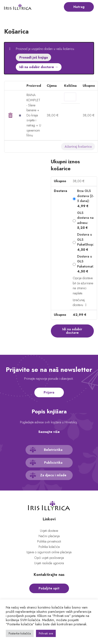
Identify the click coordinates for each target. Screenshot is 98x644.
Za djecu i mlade (53, 475)
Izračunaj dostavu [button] (79, 303)
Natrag (79, 7)
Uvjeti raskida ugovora (49, 563)
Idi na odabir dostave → (39, 67)
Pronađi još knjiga (34, 57)
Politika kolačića (49, 547)
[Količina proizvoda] (70, 97)
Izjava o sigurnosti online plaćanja (49, 552)
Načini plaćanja (49, 536)
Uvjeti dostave (49, 531)
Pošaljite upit (49, 588)
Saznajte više (49, 432)
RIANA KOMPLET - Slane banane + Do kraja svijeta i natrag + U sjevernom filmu (34, 115)
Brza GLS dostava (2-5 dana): (85, 198)
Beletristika (53, 450)
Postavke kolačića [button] (20, 633)
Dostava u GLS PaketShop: (86, 242)
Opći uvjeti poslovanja (49, 558)
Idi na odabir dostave (72, 331)
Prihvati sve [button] (46, 633)
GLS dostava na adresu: (85, 220)
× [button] (10, 115)
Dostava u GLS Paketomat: (85, 264)
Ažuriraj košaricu (78, 146)
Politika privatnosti (49, 541)
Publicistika (53, 463)
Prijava (49, 392)
